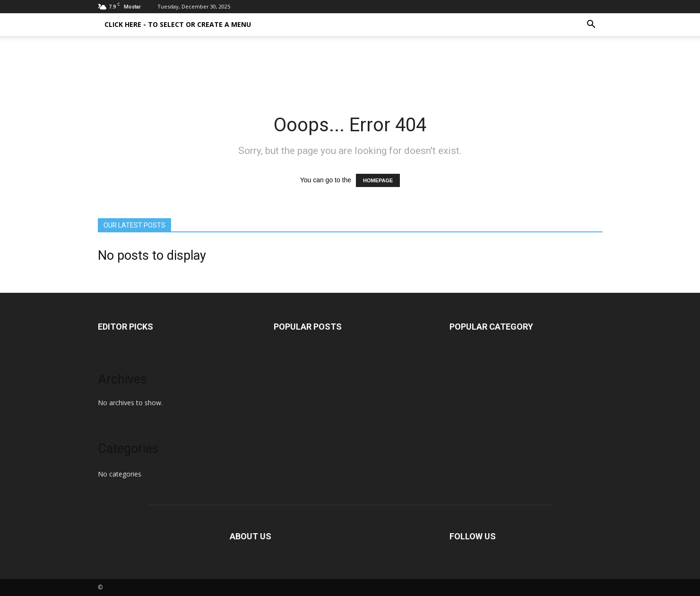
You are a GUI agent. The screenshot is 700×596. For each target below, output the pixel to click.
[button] (591, 25)
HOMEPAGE (378, 180)
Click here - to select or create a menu (178, 24)
